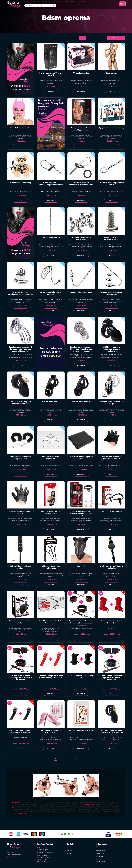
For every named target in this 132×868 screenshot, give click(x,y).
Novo (50, 1)
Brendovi (74, 1)
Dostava (99, 859)
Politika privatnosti (102, 861)
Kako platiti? (100, 853)
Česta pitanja (101, 851)
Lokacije (82, 1)
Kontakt (69, 853)
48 (83, 38)
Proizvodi (25, 1)
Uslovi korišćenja (102, 848)
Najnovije (116, 38)
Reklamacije (100, 856)
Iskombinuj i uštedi (61, 1)
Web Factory (10, 856)
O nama (69, 851)
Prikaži (77, 38)
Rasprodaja (42, 1)
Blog (68, 848)
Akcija (33, 1)
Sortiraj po (103, 38)
